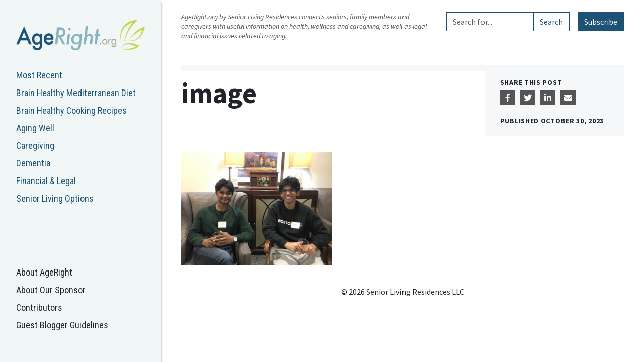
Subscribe (601, 22)
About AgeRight (44, 272)
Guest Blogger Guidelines (62, 325)
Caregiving (35, 146)
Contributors (39, 307)
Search (551, 22)
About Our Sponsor (51, 290)
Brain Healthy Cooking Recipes (71, 110)
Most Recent (39, 75)
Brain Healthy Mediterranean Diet (76, 93)
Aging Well (35, 128)
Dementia (33, 163)
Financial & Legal (46, 181)
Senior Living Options (55, 198)
